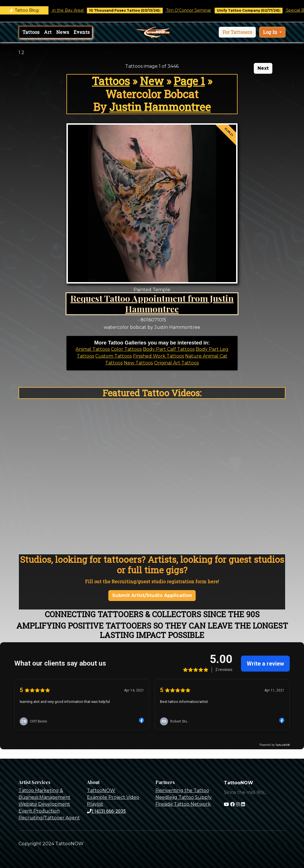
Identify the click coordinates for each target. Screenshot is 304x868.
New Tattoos (138, 363)
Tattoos (31, 32)
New (152, 81)
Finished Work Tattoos (158, 356)
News (63, 32)
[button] (237, 32)
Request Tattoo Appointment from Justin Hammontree (152, 303)
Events (82, 32)
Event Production (39, 811)
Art (48, 32)
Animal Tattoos (93, 349)
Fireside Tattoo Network (183, 804)
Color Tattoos (126, 349)
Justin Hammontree (160, 107)
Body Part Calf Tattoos (169, 349)
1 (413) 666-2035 (106, 811)
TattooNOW (101, 790)
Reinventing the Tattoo (182, 790)
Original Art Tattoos (176, 363)
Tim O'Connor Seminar (193, 10)
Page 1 (189, 81)
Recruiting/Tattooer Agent (49, 818)
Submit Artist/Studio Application (152, 595)
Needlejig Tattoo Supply (184, 797)
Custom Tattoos (114, 356)
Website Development (44, 804)
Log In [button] (271, 32)
